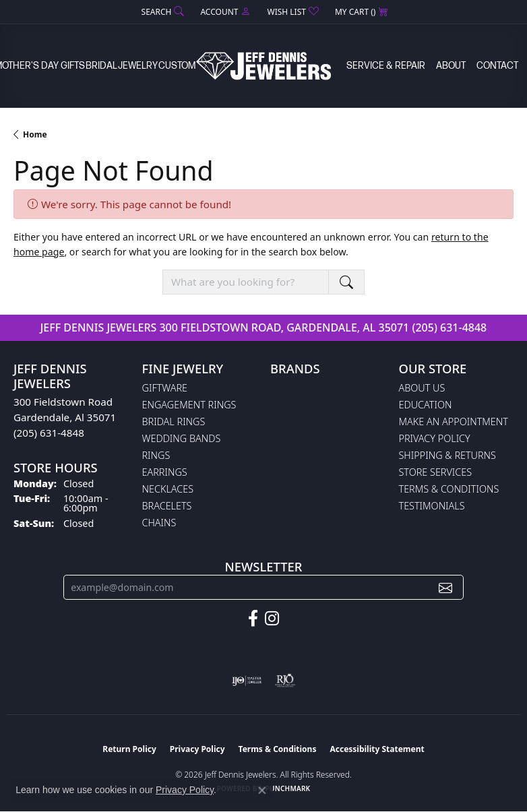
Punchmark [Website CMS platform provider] (288, 788)
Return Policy (129, 749)
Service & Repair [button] (386, 66)
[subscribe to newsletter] (445, 587)
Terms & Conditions (449, 489)
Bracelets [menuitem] (167, 506)
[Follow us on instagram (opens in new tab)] (272, 619)
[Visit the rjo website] (285, 681)
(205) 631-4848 (449, 327)
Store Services (436, 472)
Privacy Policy (435, 438)
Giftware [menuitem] (165, 388)
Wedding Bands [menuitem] (182, 438)
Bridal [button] (101, 66)
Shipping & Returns (447, 455)
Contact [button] (497, 66)
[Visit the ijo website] (247, 681)
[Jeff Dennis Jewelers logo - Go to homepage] (263, 66)
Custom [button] (177, 66)
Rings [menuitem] (156, 455)
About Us (422, 388)
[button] (162, 12)
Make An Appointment (454, 421)
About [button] (451, 66)
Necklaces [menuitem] (168, 489)
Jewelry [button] (138, 66)
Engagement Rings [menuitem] (189, 405)
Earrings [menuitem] (165, 472)
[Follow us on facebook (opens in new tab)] (253, 619)
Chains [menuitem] (159, 523)
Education (426, 405)
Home (35, 134)
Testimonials (432, 506)
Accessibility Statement (377, 749)
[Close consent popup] (262, 790)
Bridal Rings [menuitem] (174, 421)
